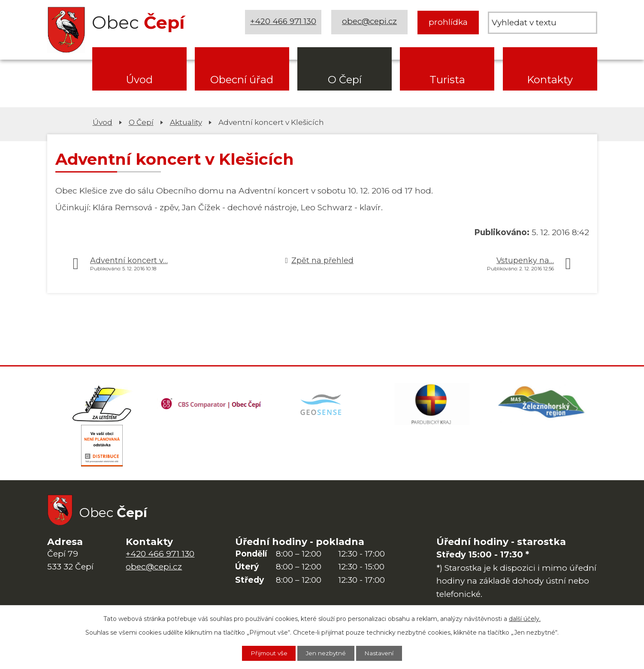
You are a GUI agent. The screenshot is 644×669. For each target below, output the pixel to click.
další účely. (525, 618)
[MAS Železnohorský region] (542, 404)
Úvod (139, 80)
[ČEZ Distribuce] (102, 447)
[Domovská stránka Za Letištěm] (102, 404)
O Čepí (345, 80)
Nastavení (382, 653)
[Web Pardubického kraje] (432, 404)
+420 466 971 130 (284, 22)
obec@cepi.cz (370, 22)
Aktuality (186, 122)
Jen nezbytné (327, 653)
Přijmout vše (267, 653)
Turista (447, 80)
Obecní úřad (242, 80)
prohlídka (448, 22)
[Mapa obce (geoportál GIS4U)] (322, 404)
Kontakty (550, 80)
